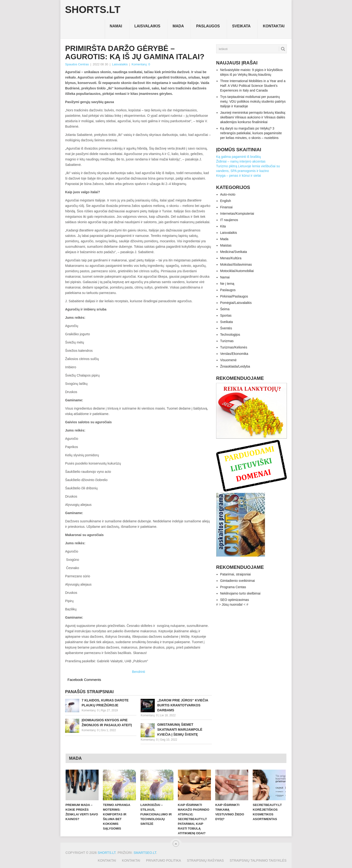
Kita (223, 226)
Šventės (226, 328)
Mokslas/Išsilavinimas (236, 264)
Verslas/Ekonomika (234, 354)
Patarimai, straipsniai (235, 574)
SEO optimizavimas (235, 600)
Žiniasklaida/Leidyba (235, 366)
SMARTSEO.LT (145, 853)
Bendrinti (139, 672)
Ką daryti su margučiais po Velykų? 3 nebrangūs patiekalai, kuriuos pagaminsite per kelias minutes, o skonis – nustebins (251, 133)
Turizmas (227, 341)
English (226, 201)
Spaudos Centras (77, 64)
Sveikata (241, 26)
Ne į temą (227, 284)
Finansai (226, 207)
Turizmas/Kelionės (234, 347)
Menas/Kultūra (231, 258)
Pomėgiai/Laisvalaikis (236, 303)
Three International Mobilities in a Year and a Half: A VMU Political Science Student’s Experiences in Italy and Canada (253, 86)
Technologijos (230, 335)
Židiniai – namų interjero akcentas (241, 161)
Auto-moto (228, 194)
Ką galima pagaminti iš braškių (239, 157)
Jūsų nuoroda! (232, 604)
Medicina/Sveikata (234, 252)
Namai (116, 26)
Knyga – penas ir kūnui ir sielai (239, 176)
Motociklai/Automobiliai (237, 271)
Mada (178, 26)
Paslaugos (208, 26)
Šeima (225, 309)
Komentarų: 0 (141, 64)
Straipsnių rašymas (205, 860)
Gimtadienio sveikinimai (237, 581)
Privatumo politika (163, 860)
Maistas (226, 245)
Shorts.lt (93, 10)
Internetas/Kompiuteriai (237, 214)
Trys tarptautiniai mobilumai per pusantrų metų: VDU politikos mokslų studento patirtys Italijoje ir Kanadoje (253, 101)
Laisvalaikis (147, 26)
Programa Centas (233, 587)
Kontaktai (274, 26)
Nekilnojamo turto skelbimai (240, 593)
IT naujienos (229, 220)
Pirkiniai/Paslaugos (234, 296)
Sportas (226, 315)
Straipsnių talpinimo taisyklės (258, 860)
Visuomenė (228, 360)
